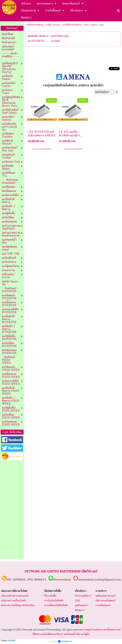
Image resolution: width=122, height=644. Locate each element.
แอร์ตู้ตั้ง (85, 634)
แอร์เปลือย (47, 634)
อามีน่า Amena (53, 25)
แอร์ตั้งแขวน (110, 630)
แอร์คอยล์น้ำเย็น (72, 634)
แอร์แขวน (98, 630)
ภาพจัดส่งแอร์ (103, 605)
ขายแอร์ (88, 630)
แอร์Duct (58, 634)
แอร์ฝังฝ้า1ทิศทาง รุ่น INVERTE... (38, 39)
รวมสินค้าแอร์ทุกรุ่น (34, 25)
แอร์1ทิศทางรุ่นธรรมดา (60, 39)
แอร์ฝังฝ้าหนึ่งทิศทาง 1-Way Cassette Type (83, 25)
